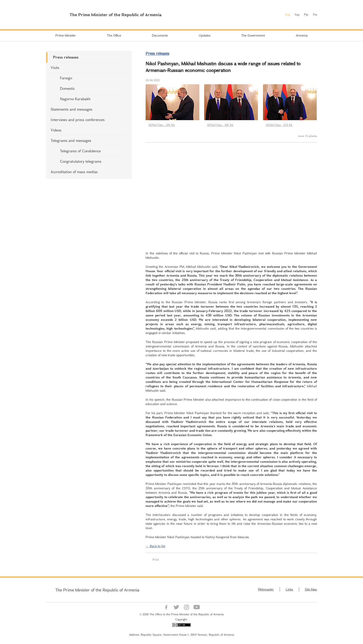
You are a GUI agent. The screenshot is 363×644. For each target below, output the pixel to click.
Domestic (67, 88)
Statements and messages (72, 109)
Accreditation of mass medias (74, 172)
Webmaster (266, 589)
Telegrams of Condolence (80, 151)
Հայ (297, 14)
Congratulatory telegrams (81, 161)
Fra (315, 14)
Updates (205, 35)
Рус (306, 14)
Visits (55, 67)
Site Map (311, 589)
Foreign (66, 78)
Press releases (66, 57)
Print (156, 560)
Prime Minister (66, 35)
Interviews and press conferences (78, 120)
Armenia (302, 35)
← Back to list (155, 546)
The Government (253, 35)
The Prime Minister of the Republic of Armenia (97, 590)
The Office (114, 35)
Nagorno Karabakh (75, 99)
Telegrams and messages (71, 140)
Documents (160, 35)
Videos (56, 130)
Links (289, 589)
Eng (288, 14)
